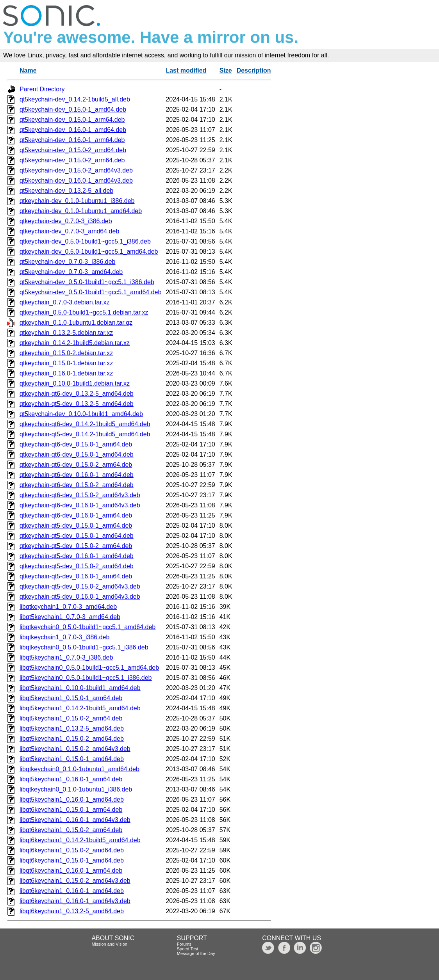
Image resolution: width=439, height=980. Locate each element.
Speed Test (188, 949)
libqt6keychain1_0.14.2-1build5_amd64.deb (80, 840)
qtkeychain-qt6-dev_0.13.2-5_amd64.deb (77, 394)
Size (226, 70)
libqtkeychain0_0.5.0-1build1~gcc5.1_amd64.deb (87, 627)
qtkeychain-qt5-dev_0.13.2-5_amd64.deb (77, 404)
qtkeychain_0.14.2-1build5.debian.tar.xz (75, 343)
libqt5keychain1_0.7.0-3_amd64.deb (70, 617)
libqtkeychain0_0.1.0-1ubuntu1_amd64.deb (79, 769)
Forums (184, 944)
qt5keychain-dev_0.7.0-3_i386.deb (68, 262)
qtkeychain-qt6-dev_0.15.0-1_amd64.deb (77, 454)
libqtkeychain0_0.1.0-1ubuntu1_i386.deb (76, 789)
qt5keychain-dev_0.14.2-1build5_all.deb (75, 99)
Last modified (186, 70)
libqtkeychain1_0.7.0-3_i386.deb (64, 637)
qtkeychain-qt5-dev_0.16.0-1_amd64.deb (77, 556)
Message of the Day (196, 953)
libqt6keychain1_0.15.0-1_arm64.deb (71, 810)
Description (254, 70)
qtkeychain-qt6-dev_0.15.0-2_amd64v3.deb (80, 495)
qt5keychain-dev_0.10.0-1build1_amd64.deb (81, 414)
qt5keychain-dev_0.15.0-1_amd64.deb (73, 109)
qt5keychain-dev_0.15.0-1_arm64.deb (72, 120)
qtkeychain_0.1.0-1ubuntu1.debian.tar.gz (76, 323)
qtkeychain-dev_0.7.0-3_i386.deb (66, 221)
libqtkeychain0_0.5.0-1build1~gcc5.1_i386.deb (84, 647)
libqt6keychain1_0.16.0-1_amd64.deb (72, 891)
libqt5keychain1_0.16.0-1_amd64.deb (72, 799)
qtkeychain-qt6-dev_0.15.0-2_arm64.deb (76, 465)
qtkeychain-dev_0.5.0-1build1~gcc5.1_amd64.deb (89, 252)
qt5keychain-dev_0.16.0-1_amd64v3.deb (76, 181)
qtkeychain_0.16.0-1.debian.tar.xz (66, 373)
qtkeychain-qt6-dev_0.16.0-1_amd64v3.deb (80, 505)
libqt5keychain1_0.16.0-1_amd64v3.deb (75, 820)
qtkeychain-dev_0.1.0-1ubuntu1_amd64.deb (81, 211)
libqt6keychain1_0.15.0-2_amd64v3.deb (75, 881)
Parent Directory (42, 89)
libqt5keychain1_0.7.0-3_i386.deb (66, 657)
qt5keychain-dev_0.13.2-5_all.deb (66, 191)
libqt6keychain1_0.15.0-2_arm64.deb (71, 830)
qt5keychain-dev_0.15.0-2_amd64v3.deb (76, 170)
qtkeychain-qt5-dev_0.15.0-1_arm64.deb (76, 526)
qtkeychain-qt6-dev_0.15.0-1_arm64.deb (76, 444)
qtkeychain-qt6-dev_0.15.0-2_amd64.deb (77, 485)
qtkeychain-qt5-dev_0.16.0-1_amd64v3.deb (80, 597)
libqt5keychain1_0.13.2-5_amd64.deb (72, 728)
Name (28, 70)
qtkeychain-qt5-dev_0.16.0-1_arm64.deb (76, 576)
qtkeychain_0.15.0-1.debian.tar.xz (66, 363)
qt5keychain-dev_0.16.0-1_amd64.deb (73, 130)
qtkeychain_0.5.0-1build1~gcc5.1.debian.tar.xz (84, 312)
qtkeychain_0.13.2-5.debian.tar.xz (66, 333)
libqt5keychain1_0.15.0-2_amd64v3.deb (75, 749)
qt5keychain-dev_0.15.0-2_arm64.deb (72, 160)
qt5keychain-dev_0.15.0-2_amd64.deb (73, 150)
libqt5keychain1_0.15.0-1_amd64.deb (72, 759)
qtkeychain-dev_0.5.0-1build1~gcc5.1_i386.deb (85, 241)
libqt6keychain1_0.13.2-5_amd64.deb (72, 911)
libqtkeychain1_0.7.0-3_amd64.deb (68, 607)
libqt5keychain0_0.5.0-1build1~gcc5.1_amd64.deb (89, 668)
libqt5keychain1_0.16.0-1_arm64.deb (71, 779)
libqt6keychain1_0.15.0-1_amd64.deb (72, 860)
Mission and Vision (109, 944)
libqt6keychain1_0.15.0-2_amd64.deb (72, 850)
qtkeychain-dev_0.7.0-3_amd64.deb (69, 231)
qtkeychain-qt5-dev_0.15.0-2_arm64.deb (76, 546)
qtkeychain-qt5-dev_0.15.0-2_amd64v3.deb (80, 586)
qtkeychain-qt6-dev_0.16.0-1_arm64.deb (76, 515)
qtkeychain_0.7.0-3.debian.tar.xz (64, 302)
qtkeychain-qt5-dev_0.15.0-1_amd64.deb (77, 536)
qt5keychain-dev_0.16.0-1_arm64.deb (72, 140)
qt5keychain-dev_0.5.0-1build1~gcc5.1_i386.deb (87, 282)
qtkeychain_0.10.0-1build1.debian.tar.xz (75, 383)
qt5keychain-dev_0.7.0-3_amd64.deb (71, 272)
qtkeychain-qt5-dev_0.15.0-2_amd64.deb (77, 566)
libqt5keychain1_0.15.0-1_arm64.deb (71, 698)
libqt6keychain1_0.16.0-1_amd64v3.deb (75, 901)
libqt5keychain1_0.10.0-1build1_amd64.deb (80, 688)
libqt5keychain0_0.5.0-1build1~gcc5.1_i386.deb (86, 678)
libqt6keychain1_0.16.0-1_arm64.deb (71, 871)
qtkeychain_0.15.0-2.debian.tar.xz (66, 353)
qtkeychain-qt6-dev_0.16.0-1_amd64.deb (77, 475)
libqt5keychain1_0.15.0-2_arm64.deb (71, 718)
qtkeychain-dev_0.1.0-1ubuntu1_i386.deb (77, 201)
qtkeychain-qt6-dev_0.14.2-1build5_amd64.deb (85, 424)
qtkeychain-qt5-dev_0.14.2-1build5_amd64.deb (85, 434)
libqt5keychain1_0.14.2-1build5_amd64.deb (80, 708)
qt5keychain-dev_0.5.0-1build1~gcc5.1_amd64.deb (90, 292)
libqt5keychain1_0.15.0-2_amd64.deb (72, 739)
